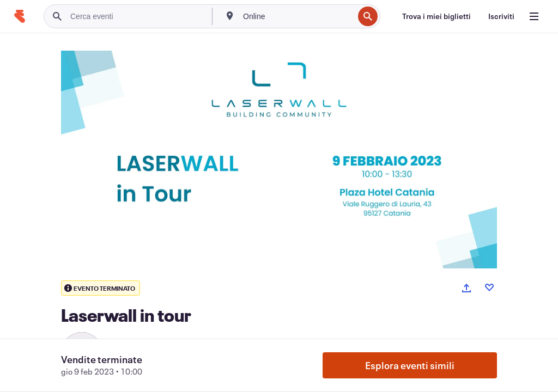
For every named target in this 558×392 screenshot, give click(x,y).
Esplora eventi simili (410, 365)
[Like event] (489, 287)
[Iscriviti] (501, 16)
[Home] (20, 16)
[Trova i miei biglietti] (436, 16)
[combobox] (297, 16)
